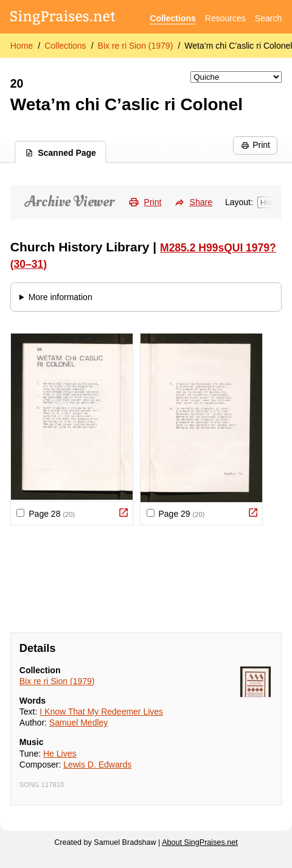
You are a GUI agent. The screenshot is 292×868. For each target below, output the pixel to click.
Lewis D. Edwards (97, 765)
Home (22, 46)
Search (268, 18)
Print (255, 145)
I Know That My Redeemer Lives (101, 712)
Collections (172, 18)
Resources (225, 18)
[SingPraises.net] (63, 19)
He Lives (60, 754)
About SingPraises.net (200, 842)
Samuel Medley (79, 723)
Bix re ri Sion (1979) (136, 46)
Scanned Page (61, 153)
